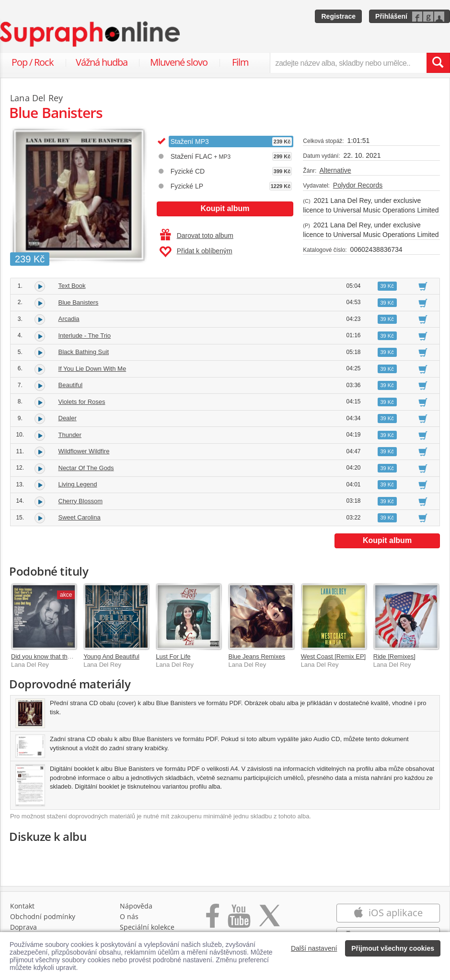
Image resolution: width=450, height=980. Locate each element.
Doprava (23, 927)
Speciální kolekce (147, 927)
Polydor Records (358, 185)
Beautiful (71, 385)
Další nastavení (314, 948)
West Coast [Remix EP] (334, 656)
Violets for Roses (82, 402)
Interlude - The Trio (85, 336)
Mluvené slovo (179, 62)
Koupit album (225, 208)
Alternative (335, 170)
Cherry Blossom (81, 501)
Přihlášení (391, 16)
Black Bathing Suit (84, 352)
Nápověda (136, 906)
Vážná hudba (102, 62)
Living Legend (78, 484)
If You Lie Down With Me (92, 369)
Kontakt (22, 906)
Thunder (70, 435)
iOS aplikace (388, 913)
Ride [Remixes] (394, 656)
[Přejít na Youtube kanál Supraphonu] (239, 921)
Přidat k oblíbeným (196, 252)
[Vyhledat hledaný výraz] (438, 63)
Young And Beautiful (111, 656)
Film (240, 62)
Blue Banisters (79, 302)
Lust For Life (173, 656)
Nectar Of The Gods (86, 468)
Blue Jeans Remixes (257, 656)
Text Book (72, 286)
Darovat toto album (197, 236)
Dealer (68, 418)
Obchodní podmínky (43, 916)
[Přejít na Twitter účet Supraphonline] (269, 921)
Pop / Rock (33, 62)
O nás (129, 916)
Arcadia (69, 319)
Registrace (338, 16)
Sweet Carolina (80, 517)
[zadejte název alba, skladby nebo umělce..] (348, 63)
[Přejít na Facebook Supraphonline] (213, 921)
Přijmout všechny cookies (393, 948)
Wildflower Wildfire (84, 451)
